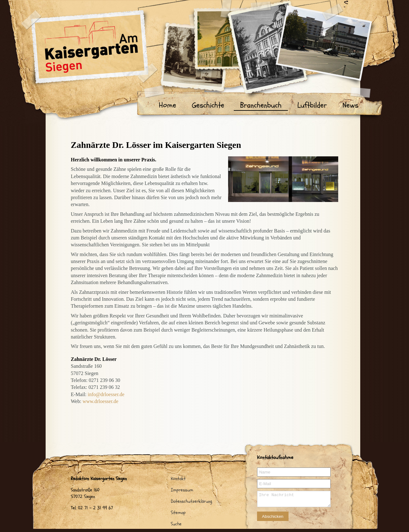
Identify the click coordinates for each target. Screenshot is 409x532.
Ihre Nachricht (294, 499)
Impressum (182, 490)
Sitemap (178, 513)
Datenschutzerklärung (191, 501)
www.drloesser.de (100, 401)
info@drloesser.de (106, 394)
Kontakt (178, 479)
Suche (176, 524)
